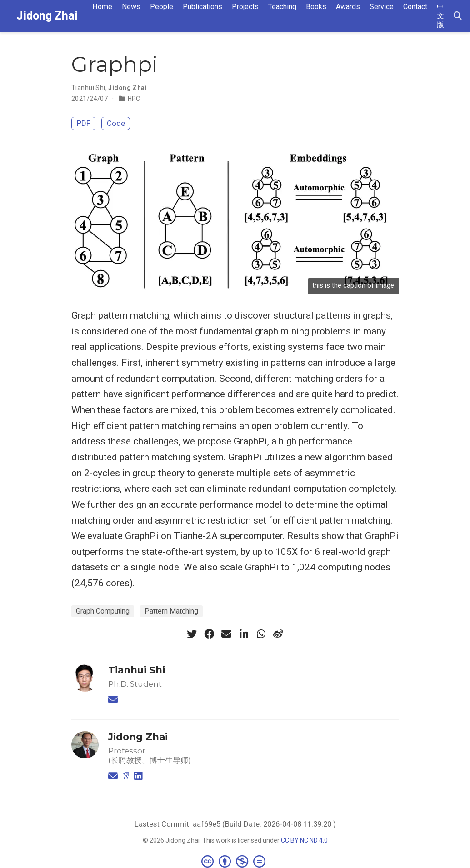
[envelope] (226, 634)
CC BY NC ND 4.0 (304, 840)
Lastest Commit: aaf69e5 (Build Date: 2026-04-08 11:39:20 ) (235, 824)
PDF (84, 123)
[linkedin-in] (244, 634)
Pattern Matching (171, 611)
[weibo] (278, 634)
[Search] (458, 16)
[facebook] (209, 634)
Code (116, 123)
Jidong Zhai (47, 16)
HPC (134, 99)
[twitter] (192, 634)
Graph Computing (103, 611)
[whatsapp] (261, 634)
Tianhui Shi (88, 88)
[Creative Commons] (235, 861)
